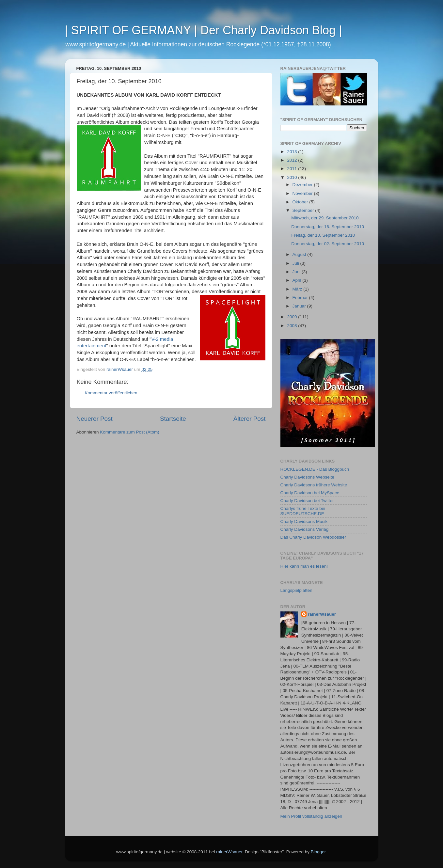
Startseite (173, 419)
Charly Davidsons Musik (304, 521)
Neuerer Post (95, 419)
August (300, 254)
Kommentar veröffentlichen (111, 393)
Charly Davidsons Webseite (308, 477)
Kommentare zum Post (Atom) (130, 432)
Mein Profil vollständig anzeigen (311, 816)
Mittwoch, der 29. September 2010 (325, 218)
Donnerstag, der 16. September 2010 (328, 227)
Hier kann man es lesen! (304, 566)
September (304, 210)
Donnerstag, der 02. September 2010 (328, 244)
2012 (293, 160)
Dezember (303, 185)
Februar (301, 298)
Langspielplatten (296, 590)
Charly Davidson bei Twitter (307, 501)
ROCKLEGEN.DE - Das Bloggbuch (315, 469)
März (298, 289)
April (298, 280)
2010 (293, 177)
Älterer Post (250, 419)
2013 (293, 152)
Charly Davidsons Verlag (305, 529)
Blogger (318, 852)
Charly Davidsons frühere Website (314, 485)
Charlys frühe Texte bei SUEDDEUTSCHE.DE (303, 511)
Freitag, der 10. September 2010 (323, 235)
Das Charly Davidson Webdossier (313, 537)
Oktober (301, 202)
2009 (293, 317)
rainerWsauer (322, 614)
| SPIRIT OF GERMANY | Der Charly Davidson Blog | (204, 30)
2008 (293, 326)
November (303, 193)
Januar (300, 306)
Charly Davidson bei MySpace (310, 493)
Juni (297, 272)
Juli (296, 263)
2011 (293, 169)
